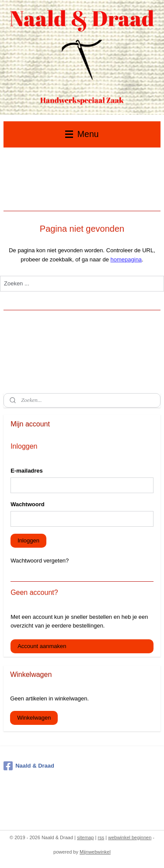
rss (101, 837)
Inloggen (28, 540)
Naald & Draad (29, 766)
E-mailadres (27, 471)
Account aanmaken (42, 646)
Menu (82, 134)
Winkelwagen (34, 718)
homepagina (126, 259)
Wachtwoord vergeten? (40, 561)
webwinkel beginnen (130, 837)
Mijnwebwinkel (95, 852)
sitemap (85, 837)
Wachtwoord (28, 504)
